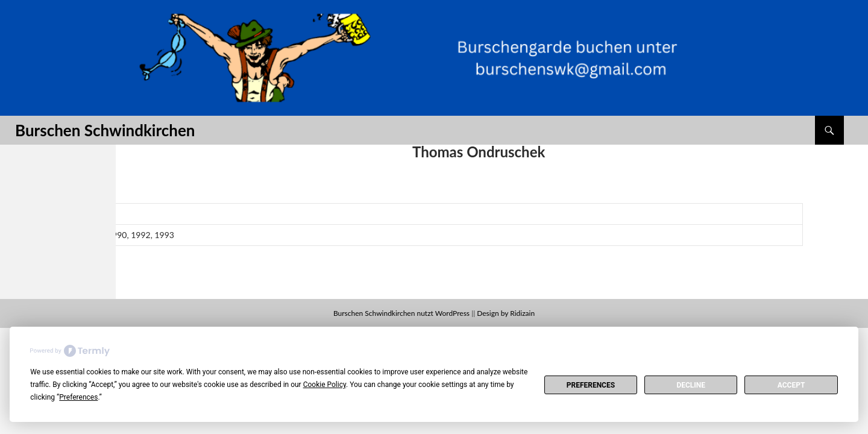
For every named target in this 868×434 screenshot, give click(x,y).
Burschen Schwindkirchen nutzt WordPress (401, 313)
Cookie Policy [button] (325, 385)
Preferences (591, 385)
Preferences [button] (78, 397)
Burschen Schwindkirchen (105, 130)
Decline (691, 385)
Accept (791, 385)
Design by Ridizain (506, 313)
